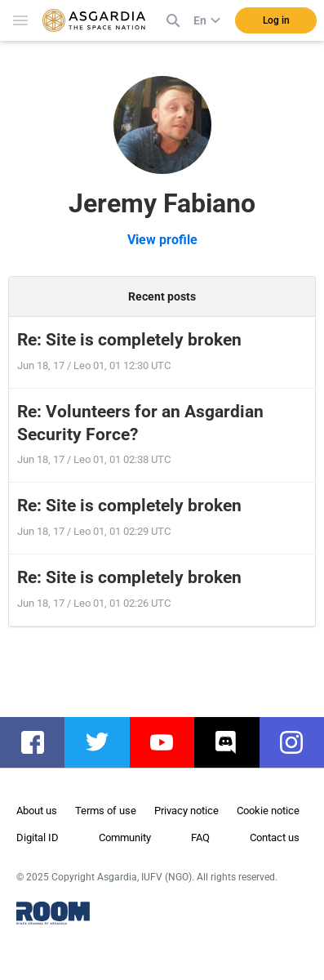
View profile (162, 240)
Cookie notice (268, 811)
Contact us (275, 837)
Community (125, 837)
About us (37, 811)
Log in (276, 20)
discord (235, 742)
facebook (40, 742)
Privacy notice (186, 811)
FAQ (200, 837)
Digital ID (38, 837)
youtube (170, 742)
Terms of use (106, 811)
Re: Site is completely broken (129, 340)
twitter (105, 742)
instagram (300, 742)
